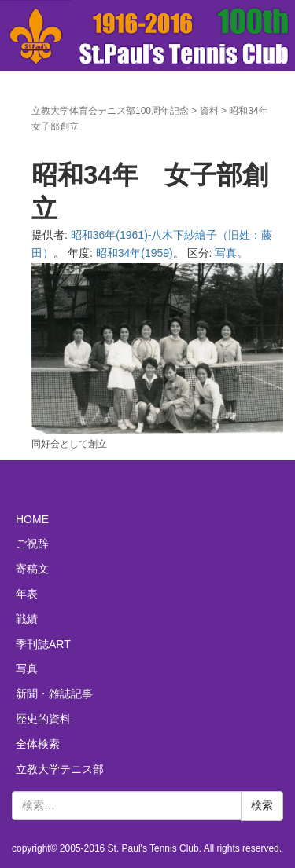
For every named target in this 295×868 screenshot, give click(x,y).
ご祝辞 (32, 544)
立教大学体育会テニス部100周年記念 (110, 111)
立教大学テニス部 (60, 769)
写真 (226, 253)
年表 (27, 594)
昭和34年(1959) (135, 253)
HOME (32, 519)
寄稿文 (32, 569)
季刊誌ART (43, 644)
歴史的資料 (43, 719)
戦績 (27, 619)
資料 (209, 111)
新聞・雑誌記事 (54, 694)
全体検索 (38, 744)
